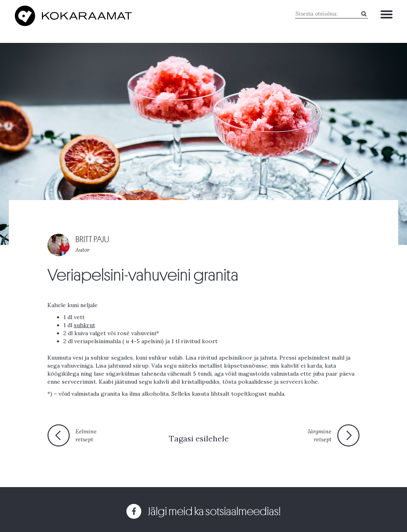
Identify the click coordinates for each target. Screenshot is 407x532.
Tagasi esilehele (199, 438)
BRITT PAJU (92, 240)
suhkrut (84, 325)
